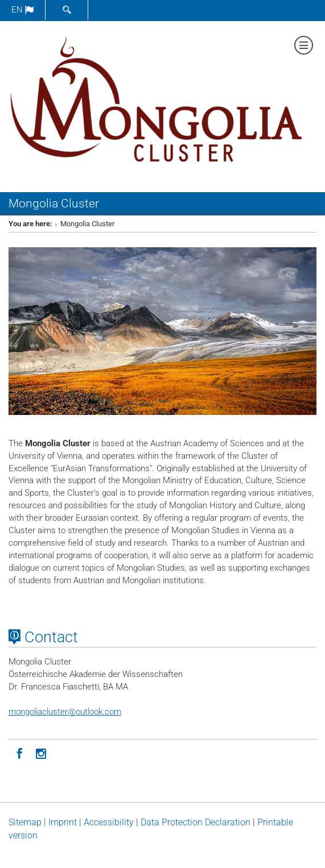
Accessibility (109, 822)
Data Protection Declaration (196, 822)
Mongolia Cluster (54, 203)
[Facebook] (19, 753)
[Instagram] (41, 753)
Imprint (63, 822)
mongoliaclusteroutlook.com (65, 712)
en (22, 10)
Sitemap (25, 822)
